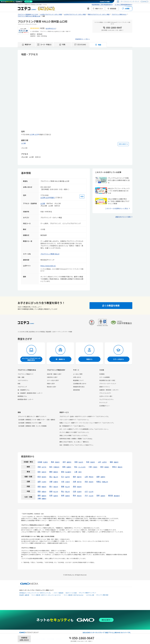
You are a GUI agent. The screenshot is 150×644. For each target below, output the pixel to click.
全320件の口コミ (51, 28)
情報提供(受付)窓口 (79, 387)
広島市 (79, 492)
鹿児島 (111, 495)
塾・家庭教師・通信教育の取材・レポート (30, 393)
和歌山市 (105, 482)
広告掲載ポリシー (105, 406)
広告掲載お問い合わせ (80, 384)
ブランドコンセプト (105, 393)
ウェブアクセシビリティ (106, 399)
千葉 (90, 467)
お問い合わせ (77, 377)
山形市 (104, 462)
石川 (63, 477)
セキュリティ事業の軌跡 (102, 595)
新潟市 (44, 477)
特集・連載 (21, 377)
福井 (74, 477)
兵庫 (74, 482)
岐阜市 (44, 472)
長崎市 (67, 496)
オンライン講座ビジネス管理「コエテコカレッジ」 (75, 432)
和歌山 (99, 482)
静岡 (51, 472)
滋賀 (39, 482)
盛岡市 (69, 462)
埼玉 (76, 467)
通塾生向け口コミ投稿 (123, 217)
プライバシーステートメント (108, 384)
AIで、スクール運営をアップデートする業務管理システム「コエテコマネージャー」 (84, 429)
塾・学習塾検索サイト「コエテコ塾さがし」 (73, 426)
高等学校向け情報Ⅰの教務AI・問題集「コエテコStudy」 (76, 439)
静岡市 (56, 472)
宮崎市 (103, 496)
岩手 (64, 462)
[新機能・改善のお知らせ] (88, 9)
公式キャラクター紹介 (106, 396)
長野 (98, 477)
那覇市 (44, 499)
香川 (51, 486)
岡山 (63, 491)
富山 (51, 477)
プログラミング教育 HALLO (50, 254)
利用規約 (102, 374)
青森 (52, 462)
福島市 (116, 462)
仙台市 (81, 462)
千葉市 (95, 467)
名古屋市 (68, 472)
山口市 (37, 134)
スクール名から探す (53, 380)
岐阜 (39, 472)
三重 (76, 472)
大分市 (91, 496)
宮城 (76, 462)
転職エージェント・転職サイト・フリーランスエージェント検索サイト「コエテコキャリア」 (87, 423)
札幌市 (45, 462)
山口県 (32, 134)
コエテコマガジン (23, 380)
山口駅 (23, 143)
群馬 (64, 467)
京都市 (56, 482)
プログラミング (22, 387)
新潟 (39, 477)
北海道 (40, 462)
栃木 (51, 467)
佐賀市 (56, 496)
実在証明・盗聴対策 (24, 595)
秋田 (88, 462)
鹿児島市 (117, 496)
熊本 (74, 495)
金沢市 (67, 477)
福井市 (79, 477)
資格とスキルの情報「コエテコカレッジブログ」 (74, 435)
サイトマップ (103, 403)
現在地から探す (52, 387)
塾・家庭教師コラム (24, 390)
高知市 (79, 487)
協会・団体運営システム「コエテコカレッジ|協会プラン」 (77, 445)
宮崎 (98, 495)
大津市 (44, 482)
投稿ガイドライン (105, 387)
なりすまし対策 (90, 595)
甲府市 (91, 477)
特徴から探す (51, 384)
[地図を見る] (82, 196)
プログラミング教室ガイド (26, 374)
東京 (102, 467)
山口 (86, 491)
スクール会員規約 (105, 377)
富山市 (56, 477)
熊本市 (79, 496)
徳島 (39, 486)
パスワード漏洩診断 (58, 593)
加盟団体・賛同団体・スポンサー (109, 390)
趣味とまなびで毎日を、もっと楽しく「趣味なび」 (75, 442)
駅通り (53, 198)
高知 (74, 486)
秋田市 (93, 462)
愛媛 (63, 486)
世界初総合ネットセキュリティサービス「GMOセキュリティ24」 (35, 593)
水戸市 (44, 467)
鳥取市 (44, 492)
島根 (51, 491)
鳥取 (39, 491)
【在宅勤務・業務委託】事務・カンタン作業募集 (32, 426)
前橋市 (69, 467)
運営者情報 (76, 390)
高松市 (56, 487)
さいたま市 (82, 467)
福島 (111, 462)
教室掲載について (78, 380)
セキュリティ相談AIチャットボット (88, 593)
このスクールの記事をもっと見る (116, 208)
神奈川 (114, 467)
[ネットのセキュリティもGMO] (17, 2)
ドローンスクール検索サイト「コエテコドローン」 (75, 420)
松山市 (67, 487)
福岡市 (44, 496)
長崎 (63, 495)
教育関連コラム (22, 396)
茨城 (39, 467)
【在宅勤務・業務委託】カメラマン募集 (29, 423)
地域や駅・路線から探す (54, 374)
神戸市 (79, 482)
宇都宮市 (56, 467)
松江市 (56, 492)
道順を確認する (123, 144)
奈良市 (91, 482)
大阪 (63, 482)
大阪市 (67, 482)
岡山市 (67, 492)
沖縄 (39, 498)
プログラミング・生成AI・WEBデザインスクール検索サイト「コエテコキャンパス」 (84, 416)
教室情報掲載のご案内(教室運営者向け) (102, 4)
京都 (51, 482)
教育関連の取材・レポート (26, 399)
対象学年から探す (52, 377)
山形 (100, 462)
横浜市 (120, 467)
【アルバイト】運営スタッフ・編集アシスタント (32, 416)
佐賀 (51, 495)
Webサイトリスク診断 (71, 593)
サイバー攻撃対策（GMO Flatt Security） (74, 595)
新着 (19, 384)
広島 (74, 491)
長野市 (103, 477)
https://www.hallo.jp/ (48, 266)
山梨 (86, 477)
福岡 (39, 495)
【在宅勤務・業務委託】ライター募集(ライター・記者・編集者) (36, 420)
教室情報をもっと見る (82, 39)
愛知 (63, 472)
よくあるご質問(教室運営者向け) (124, 4)
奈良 (86, 482)
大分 (86, 495)
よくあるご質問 (78, 374)
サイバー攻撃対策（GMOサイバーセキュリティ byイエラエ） (46, 595)
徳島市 (44, 487)
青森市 (57, 462)
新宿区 (107, 467)
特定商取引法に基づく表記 (107, 380)
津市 (80, 472)
